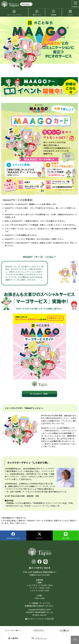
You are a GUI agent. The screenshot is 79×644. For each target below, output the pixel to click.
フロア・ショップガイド (14, 13)
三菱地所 (13, 638)
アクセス (70, 13)
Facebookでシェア (13, 536)
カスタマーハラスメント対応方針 (40, 619)
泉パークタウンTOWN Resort (39, 638)
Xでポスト (39, 536)
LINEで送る (66, 536)
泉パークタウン (13, 630)
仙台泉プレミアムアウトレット (39, 630)
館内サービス (37, 13)
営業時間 (53, 13)
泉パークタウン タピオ (10, 4)
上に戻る (75, 640)
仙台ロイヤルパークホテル (64, 630)
